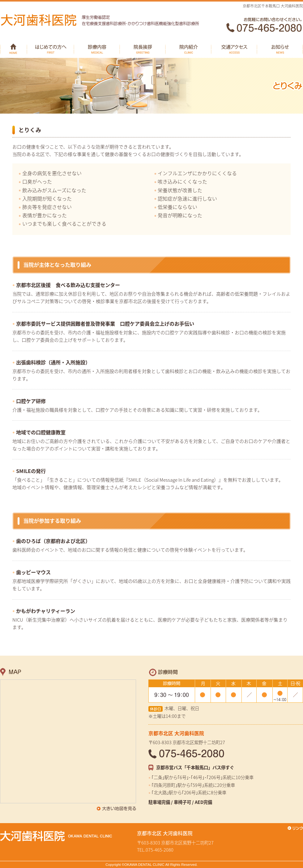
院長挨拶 (143, 48)
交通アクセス (234, 48)
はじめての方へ (51, 48)
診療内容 (97, 48)
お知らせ (280, 48)
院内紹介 (189, 48)
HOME (14, 48)
